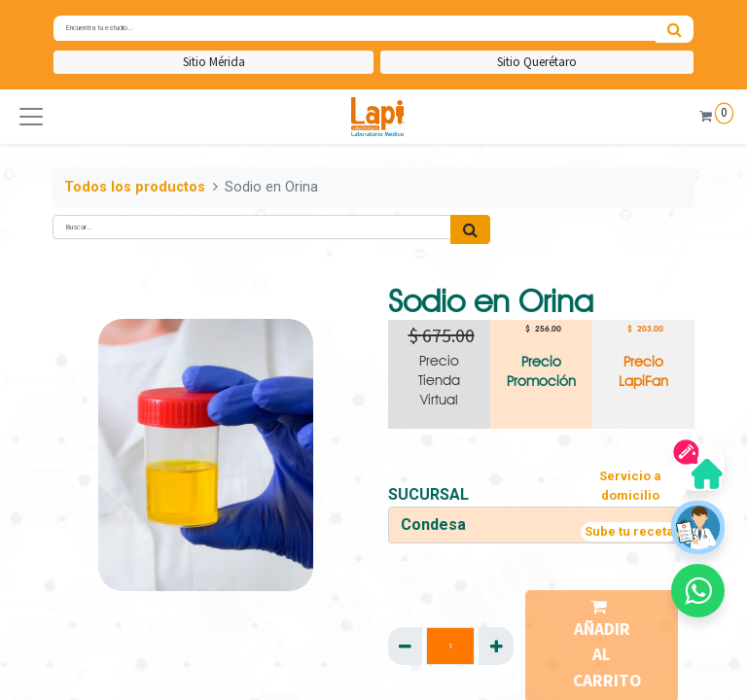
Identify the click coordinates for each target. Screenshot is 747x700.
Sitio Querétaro (537, 62)
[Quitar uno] (405, 646)
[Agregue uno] (496, 646)
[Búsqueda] (675, 29)
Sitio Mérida (214, 62)
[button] (31, 117)
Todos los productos (135, 187)
